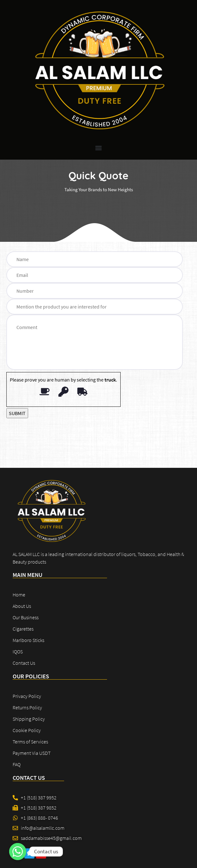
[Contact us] (18, 852)
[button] (99, 148)
